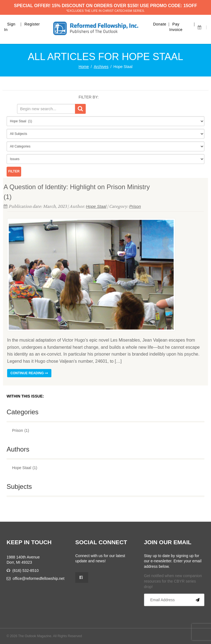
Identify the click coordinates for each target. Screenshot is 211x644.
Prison (135, 206)
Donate (160, 24)
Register (32, 24)
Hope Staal (96, 206)
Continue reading (29, 373)
